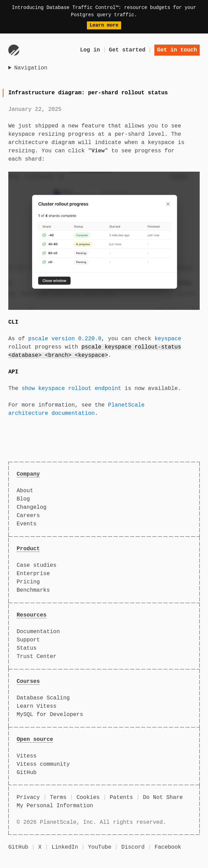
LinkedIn (65, 847)
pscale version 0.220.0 (65, 339)
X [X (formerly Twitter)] (40, 847)
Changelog (31, 507)
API (13, 372)
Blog (23, 499)
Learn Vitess (37, 706)
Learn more (104, 25)
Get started (127, 50)
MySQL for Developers (50, 715)
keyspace (168, 339)
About (25, 491)
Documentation (38, 632)
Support (28, 640)
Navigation (31, 68)
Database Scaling (43, 698)
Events (27, 524)
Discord (133, 847)
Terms (58, 798)
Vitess (27, 756)
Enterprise (33, 574)
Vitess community (43, 764)
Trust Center (37, 657)
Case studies (37, 565)
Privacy (28, 798)
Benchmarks (33, 590)
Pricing (28, 582)
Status (27, 648)
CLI (13, 322)
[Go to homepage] (14, 50)
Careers (28, 516)
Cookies (88, 798)
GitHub (27, 773)
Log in (90, 50)
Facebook (168, 847)
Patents (121, 798)
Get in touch (177, 50)
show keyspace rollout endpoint (71, 389)
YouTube (100, 847)
